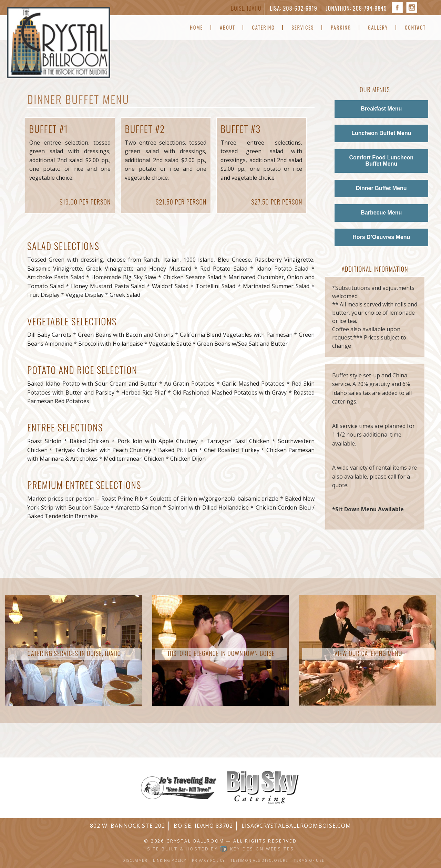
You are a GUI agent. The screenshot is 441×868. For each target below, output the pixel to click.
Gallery (378, 28)
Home (196, 28)
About (228, 28)
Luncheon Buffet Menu (381, 133)
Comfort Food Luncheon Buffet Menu (381, 161)
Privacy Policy (208, 860)
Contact (415, 28)
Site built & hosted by (221, 849)
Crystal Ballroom (195, 841)
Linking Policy (170, 860)
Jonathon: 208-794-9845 (356, 8)
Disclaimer (135, 860)
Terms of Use (309, 860)
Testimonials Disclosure (259, 860)
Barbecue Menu (381, 213)
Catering (264, 28)
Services (303, 28)
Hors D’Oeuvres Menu (381, 237)
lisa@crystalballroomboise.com (296, 826)
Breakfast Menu (381, 109)
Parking (341, 28)
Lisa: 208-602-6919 (293, 8)
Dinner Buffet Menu (381, 188)
